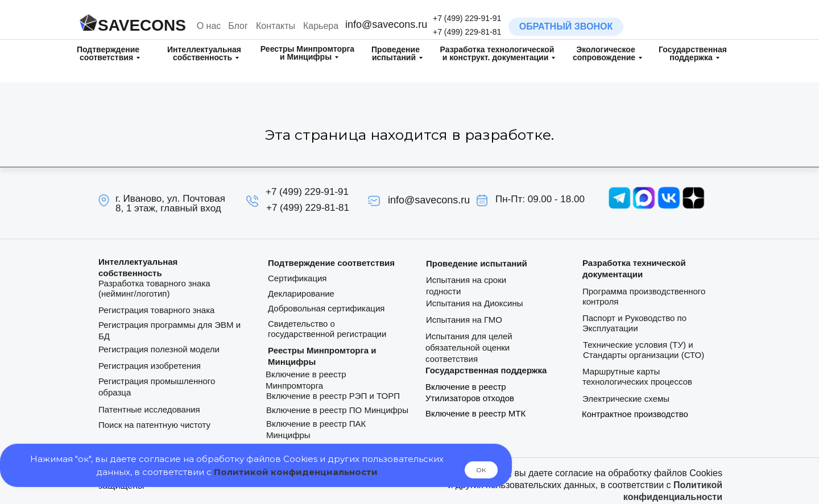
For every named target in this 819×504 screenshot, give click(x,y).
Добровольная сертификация (326, 308)
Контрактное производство (635, 414)
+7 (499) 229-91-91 (467, 18)
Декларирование (301, 293)
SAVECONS (142, 25)
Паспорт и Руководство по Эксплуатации (634, 323)
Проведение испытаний (396, 53)
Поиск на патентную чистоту (154, 425)
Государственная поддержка (693, 53)
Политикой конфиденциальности (296, 472)
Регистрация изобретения (150, 366)
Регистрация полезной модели (159, 349)
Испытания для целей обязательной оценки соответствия (469, 347)
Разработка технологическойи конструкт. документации (497, 53)
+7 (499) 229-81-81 (467, 32)
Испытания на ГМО (464, 320)
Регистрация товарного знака (156, 310)
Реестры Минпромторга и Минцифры (307, 53)
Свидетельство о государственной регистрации (327, 329)
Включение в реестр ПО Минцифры (337, 410)
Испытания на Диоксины (475, 303)
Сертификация (297, 278)
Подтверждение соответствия (108, 53)
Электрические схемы (626, 399)
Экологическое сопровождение (604, 53)
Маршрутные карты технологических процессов (637, 376)
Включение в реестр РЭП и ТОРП (333, 396)
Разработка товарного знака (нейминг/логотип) (154, 288)
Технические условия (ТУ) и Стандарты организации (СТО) (644, 350)
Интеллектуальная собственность (204, 53)
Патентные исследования (149, 409)
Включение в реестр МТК (475, 413)
